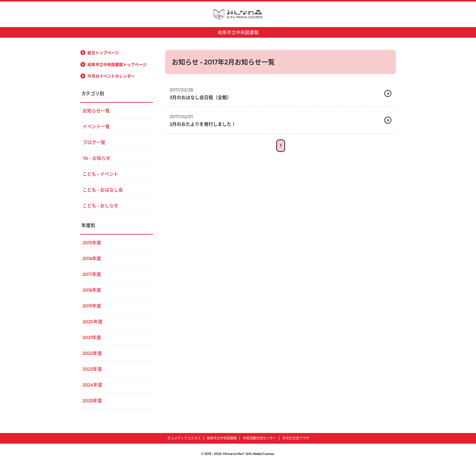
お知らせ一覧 (96, 111)
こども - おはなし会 (103, 190)
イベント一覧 (96, 127)
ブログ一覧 (94, 142)
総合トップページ (103, 53)
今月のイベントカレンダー (111, 76)
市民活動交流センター (260, 438)
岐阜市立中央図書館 (238, 32)
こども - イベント (100, 174)
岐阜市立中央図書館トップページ (117, 64)
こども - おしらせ (100, 206)
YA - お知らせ (97, 158)
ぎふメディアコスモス (184, 438)
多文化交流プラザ (296, 438)
